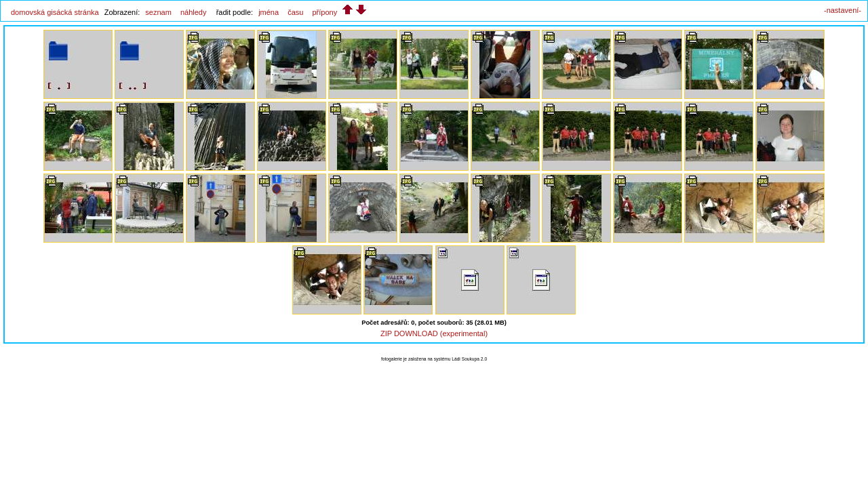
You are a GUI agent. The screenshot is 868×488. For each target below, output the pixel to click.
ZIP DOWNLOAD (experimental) (434, 333)
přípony (324, 12)
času (295, 12)
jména (269, 12)
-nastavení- (843, 10)
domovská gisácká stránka (55, 12)
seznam (158, 12)
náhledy (194, 12)
